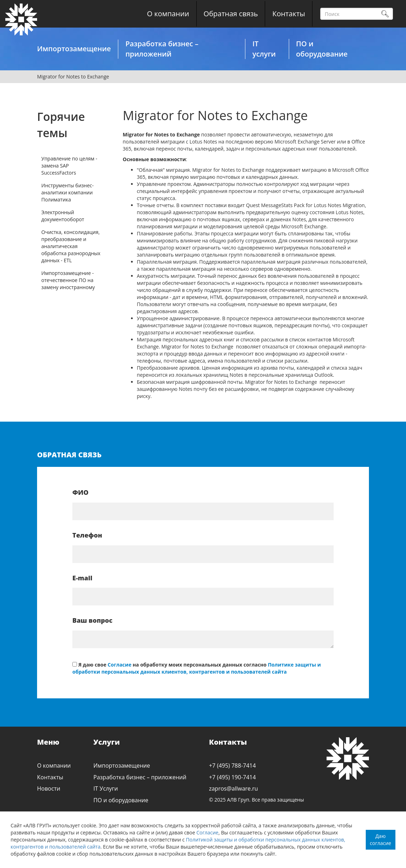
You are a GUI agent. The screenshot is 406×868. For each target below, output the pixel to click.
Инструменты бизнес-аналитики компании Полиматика (67, 192)
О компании (168, 14)
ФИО (80, 492)
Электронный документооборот (63, 216)
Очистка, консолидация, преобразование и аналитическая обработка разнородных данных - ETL (71, 246)
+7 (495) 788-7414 (232, 766)
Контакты (289, 14)
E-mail (82, 578)
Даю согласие (381, 840)
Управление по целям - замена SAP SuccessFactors (69, 166)
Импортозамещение (74, 49)
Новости (49, 788)
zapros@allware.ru (234, 788)
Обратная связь (231, 14)
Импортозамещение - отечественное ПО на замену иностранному (68, 280)
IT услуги (264, 49)
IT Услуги (106, 788)
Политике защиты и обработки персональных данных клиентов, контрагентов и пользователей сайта (197, 668)
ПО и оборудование (322, 49)
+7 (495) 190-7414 (232, 777)
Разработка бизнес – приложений (162, 49)
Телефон (87, 535)
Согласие (207, 832)
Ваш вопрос (92, 620)
